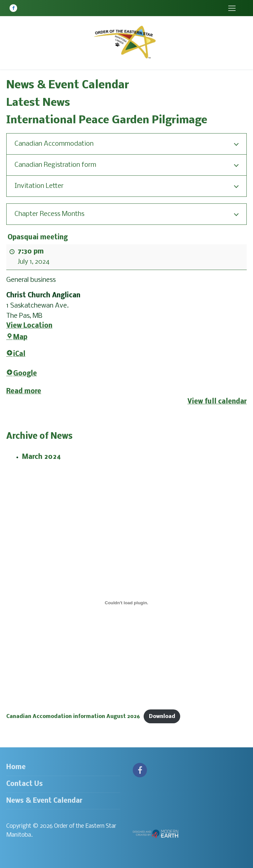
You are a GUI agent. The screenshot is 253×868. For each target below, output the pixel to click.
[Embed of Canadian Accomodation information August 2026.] (126, 603)
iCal (16, 354)
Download (162, 717)
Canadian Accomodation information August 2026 (73, 717)
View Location (29, 326)
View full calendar (217, 402)
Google (22, 374)
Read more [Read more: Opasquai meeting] (24, 391)
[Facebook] (13, 8)
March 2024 (42, 457)
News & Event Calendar (44, 801)
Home (16, 767)
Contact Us (25, 784)
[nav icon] (232, 8)
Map (17, 337)
